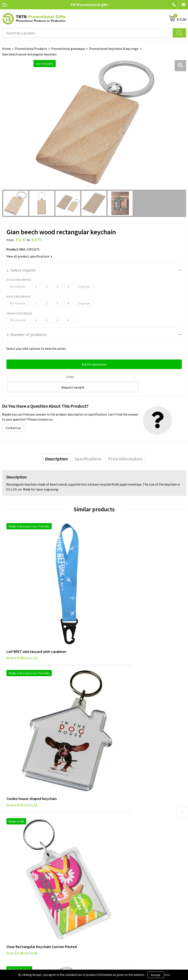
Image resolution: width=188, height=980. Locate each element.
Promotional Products (31, 49)
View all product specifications (29, 256)
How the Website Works (113, 803)
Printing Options (108, 809)
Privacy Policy (12, 863)
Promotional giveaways (68, 49)
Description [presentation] (56, 447)
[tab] (56, 447)
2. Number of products (26, 334)
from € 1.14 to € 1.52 (114, 718)
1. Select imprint (21, 270)
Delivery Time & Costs (111, 796)
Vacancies (103, 863)
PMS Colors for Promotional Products (123, 815)
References (104, 869)
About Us (102, 856)
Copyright (9, 882)
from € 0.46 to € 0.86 (22, 718)
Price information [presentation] (125, 447)
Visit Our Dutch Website (113, 875)
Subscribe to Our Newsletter (22, 888)
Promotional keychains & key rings (114, 49)
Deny (167, 975)
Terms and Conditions (18, 875)
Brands (7, 856)
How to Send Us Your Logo (114, 822)
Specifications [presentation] (88, 447)
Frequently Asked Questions (116, 790)
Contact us (13, 416)
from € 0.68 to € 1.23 (22, 608)
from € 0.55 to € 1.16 (114, 608)
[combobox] (87, 33)
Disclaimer (10, 869)
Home (6, 49)
